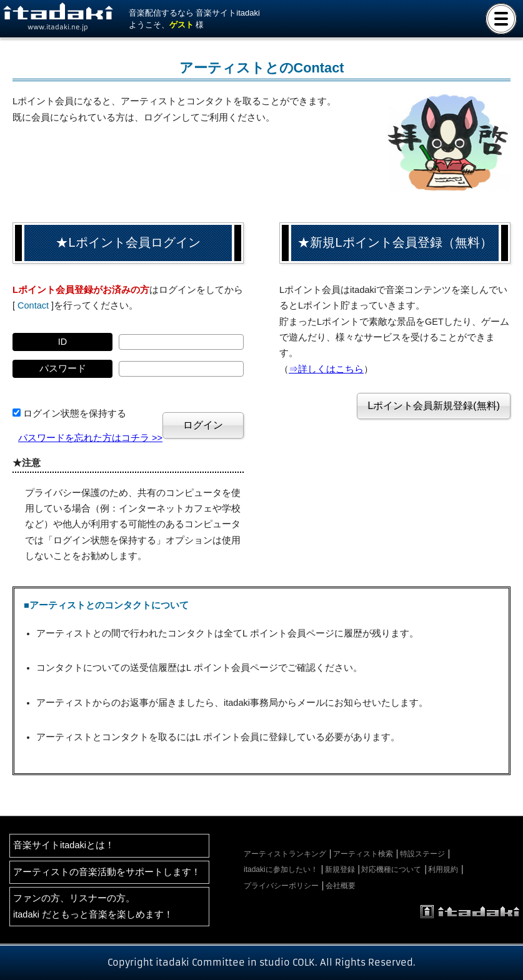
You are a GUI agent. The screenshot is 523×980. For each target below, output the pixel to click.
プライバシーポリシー (281, 886)
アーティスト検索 (363, 854)
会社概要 (341, 886)
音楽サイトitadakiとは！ (64, 845)
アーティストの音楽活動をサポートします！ (107, 872)
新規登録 (340, 869)
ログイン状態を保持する (75, 413)
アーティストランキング (285, 854)
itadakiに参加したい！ (281, 869)
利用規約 (443, 869)
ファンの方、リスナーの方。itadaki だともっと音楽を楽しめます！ (93, 906)
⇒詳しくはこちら (326, 369)
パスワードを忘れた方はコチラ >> (90, 438)
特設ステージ (422, 854)
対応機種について (391, 869)
